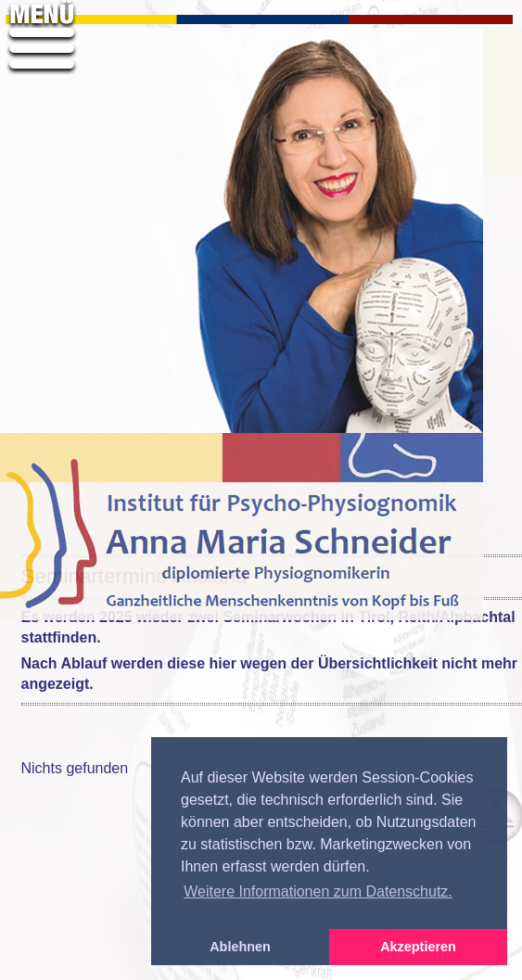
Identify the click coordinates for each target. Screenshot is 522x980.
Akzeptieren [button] (418, 947)
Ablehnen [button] (240, 947)
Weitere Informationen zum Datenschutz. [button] (318, 891)
